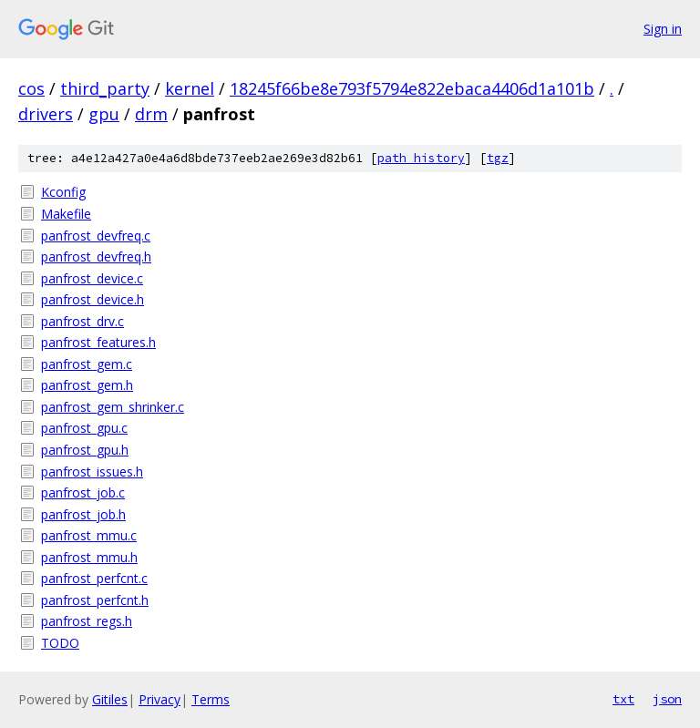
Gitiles (110, 699)
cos (31, 88)
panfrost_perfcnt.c (94, 578)
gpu (104, 114)
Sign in (663, 29)
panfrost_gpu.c (84, 428)
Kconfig (63, 192)
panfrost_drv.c (82, 321)
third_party (105, 88)
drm (151, 114)
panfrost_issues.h (92, 472)
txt (623, 699)
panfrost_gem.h (87, 385)
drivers (46, 114)
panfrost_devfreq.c (96, 236)
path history (421, 158)
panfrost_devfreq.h (96, 256)
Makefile (66, 214)
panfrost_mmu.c (89, 535)
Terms (211, 699)
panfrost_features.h (98, 342)
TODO (60, 643)
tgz (498, 158)
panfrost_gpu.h (85, 450)
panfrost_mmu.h (89, 557)
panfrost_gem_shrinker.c (113, 407)
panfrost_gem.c (87, 364)
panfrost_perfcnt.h (95, 600)
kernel (190, 88)
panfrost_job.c (83, 492)
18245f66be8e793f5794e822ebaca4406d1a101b (412, 88)
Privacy (160, 699)
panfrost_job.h (83, 514)
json (667, 699)
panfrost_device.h (93, 299)
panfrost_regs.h (87, 621)
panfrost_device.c (92, 278)
